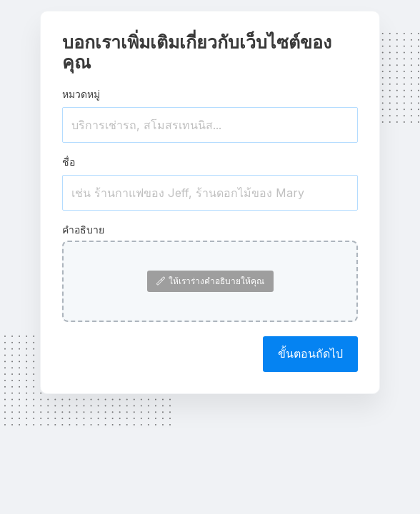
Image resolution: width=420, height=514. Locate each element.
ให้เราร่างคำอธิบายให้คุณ (210, 281)
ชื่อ (69, 162)
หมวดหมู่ (81, 94)
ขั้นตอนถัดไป (310, 353)
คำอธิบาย (83, 230)
